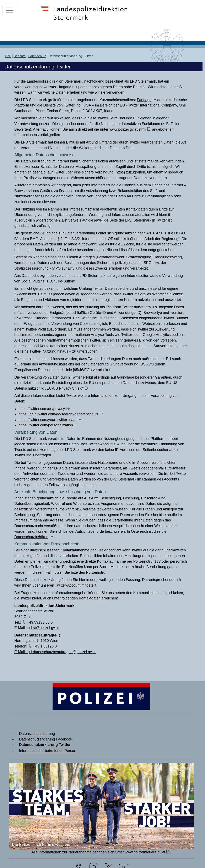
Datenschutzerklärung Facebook (46, 739)
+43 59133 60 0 (40, 622)
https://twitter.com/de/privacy (42, 409)
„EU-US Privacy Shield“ (64, 388)
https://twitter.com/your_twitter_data (47, 420)
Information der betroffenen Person (48, 751)
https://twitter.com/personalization (46, 425)
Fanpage (144, 100)
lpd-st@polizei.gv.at (43, 628)
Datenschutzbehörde (31, 537)
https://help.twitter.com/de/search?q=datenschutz (58, 414)
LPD (8, 56)
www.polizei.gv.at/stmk (128, 129)
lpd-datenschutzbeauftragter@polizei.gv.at (61, 652)
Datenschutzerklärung (37, 734)
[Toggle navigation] (10, 10)
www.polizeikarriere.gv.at (145, 852)
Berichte (20, 56)
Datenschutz (37, 56)
